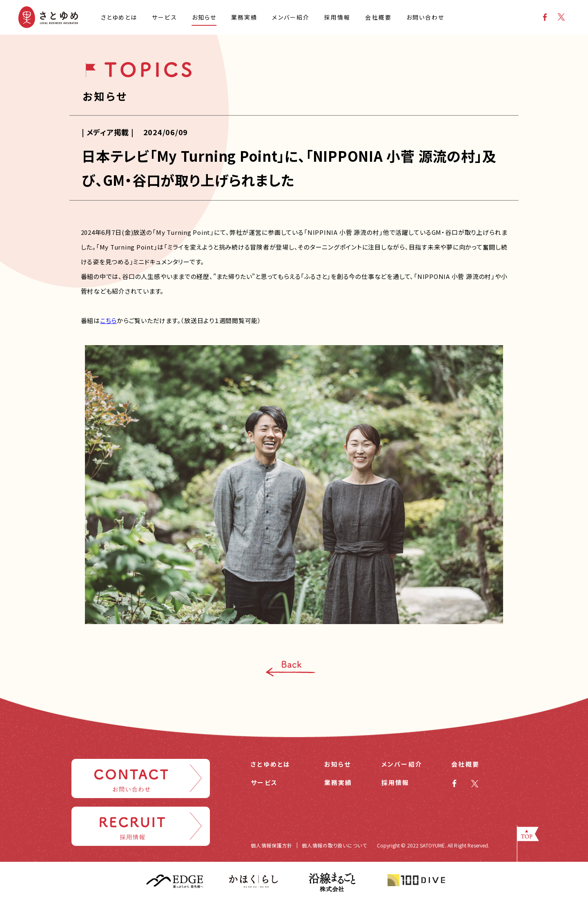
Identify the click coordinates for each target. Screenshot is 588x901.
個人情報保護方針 (272, 845)
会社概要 (465, 764)
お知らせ (338, 764)
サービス (264, 782)
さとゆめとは (271, 764)
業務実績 (338, 782)
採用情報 (395, 782)
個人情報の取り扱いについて (334, 845)
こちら (108, 320)
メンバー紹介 (402, 764)
